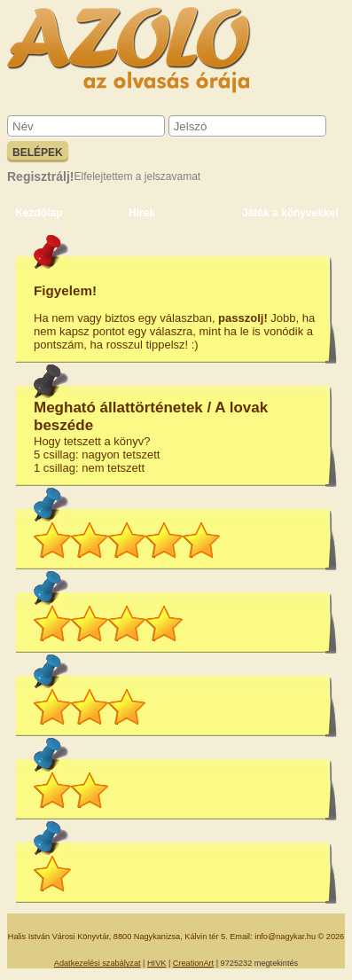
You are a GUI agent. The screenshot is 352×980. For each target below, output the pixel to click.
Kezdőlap (39, 213)
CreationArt (193, 963)
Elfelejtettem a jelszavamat (137, 176)
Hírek (142, 213)
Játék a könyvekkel (290, 213)
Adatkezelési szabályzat (98, 963)
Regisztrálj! (40, 176)
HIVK (156, 963)
